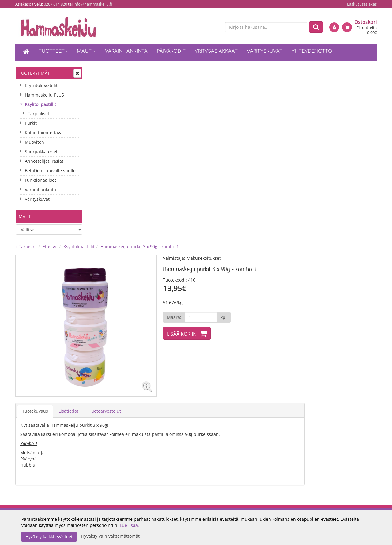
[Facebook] (312, 364)
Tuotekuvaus (109, 236)
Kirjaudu (246, 363)
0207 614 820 (55, 4)
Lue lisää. (129, 525)
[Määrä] (274, 143)
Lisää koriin (255, 160)
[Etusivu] (26, 52)
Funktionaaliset (40, 180)
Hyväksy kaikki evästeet (49, 537)
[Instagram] (322, 364)
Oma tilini (247, 372)
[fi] (204, 28)
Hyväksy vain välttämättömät (110, 536)
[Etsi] (316, 27)
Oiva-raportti (106, 381)
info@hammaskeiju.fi (93, 4)
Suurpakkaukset (41, 151)
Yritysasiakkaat (216, 51)
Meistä (100, 363)
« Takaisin (99, 72)
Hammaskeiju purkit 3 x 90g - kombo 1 (213, 72)
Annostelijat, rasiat (44, 161)
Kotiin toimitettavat (44, 132)
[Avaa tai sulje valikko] (77, 73)
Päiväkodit (171, 51)
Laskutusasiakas (362, 4)
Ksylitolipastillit (40, 104)
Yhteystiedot (106, 372)
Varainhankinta (126, 51)
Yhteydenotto (312, 51)
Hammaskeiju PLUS (44, 95)
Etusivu (124, 72)
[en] (215, 28)
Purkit (31, 123)
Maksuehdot (177, 372)
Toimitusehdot (180, 363)
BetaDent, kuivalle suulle (50, 170)
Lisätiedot (142, 236)
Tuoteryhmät (34, 73)
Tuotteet (53, 51)
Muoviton (34, 142)
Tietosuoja (175, 381)
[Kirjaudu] (334, 27)
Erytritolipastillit (41, 85)
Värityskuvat (265, 51)
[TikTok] (332, 364)
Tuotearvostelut (178, 236)
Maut (86, 51)
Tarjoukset (39, 114)
